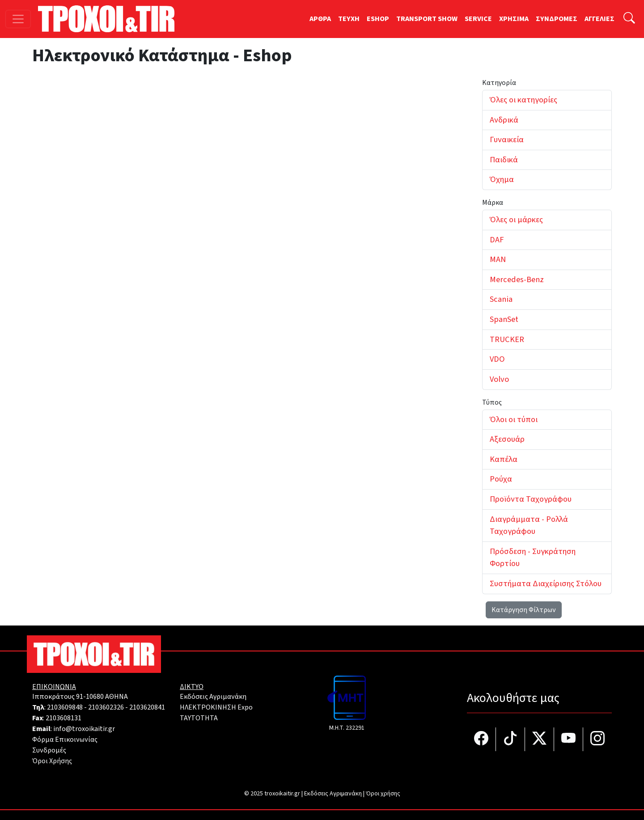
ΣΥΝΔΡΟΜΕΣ (557, 19)
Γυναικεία (507, 139)
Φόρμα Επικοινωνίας (65, 740)
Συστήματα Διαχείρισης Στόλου (546, 583)
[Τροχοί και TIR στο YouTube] (569, 739)
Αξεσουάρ (507, 439)
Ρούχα (501, 479)
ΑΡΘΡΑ (320, 19)
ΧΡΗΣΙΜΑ (514, 19)
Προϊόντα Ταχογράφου (531, 499)
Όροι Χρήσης (52, 761)
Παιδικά (504, 160)
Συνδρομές (49, 750)
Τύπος (492, 402)
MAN (498, 259)
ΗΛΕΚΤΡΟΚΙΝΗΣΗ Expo (216, 707)
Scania (501, 299)
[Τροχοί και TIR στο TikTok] (511, 739)
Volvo (499, 379)
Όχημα (502, 179)
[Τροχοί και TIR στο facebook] (481, 739)
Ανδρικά (504, 120)
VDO (497, 359)
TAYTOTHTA (199, 718)
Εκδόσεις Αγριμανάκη (213, 697)
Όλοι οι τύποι (514, 419)
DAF (497, 240)
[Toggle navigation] (18, 19)
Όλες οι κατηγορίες (523, 100)
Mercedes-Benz (517, 279)
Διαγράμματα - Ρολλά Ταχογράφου (529, 525)
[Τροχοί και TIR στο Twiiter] (540, 739)
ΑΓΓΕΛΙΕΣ (600, 19)
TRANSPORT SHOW (427, 19)
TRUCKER (507, 339)
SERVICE (478, 19)
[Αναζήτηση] (629, 19)
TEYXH (349, 19)
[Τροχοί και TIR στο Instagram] (597, 739)
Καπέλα (504, 459)
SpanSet (504, 319)
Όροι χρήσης (383, 794)
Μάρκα (493, 203)
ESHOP (378, 19)
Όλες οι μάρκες (516, 220)
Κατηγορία (499, 83)
